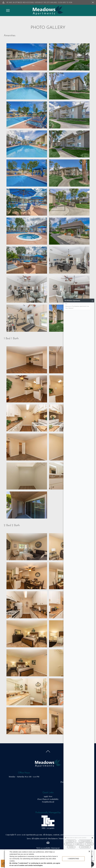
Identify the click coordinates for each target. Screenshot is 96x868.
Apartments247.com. (34, 835)
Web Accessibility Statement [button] (48, 848)
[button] (93, 2)
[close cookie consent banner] (89, 851)
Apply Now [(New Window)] (48, 796)
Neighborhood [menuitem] (48, 802)
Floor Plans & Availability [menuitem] (48, 799)
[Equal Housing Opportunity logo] (48, 842)
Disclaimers (53, 838)
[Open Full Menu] (8, 10)
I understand (73, 859)
